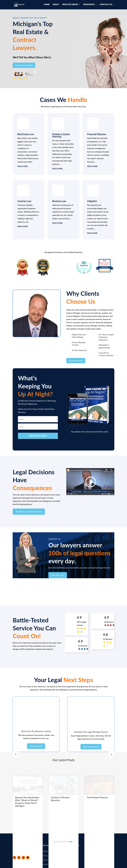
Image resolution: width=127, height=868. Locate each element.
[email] (38, 427)
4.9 (79, 617)
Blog (68, 839)
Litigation (92, 201)
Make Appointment (91, 730)
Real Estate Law (26, 134)
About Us (70, 834)
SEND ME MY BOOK (38, 436)
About (56, 5)
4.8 (105, 634)
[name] (38, 419)
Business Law (59, 201)
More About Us (76, 361)
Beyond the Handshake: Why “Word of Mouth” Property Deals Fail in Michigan (27, 785)
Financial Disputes (97, 134)
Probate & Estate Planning (61, 135)
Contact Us (106, 5)
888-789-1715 (58, 575)
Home (47, 5)
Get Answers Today (24, 65)
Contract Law (24, 201)
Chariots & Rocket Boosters (60, 782)
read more (22, 166)
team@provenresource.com (104, 848)
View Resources (36, 730)
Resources (89, 5)
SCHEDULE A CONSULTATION (29, 512)
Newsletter (71, 843)
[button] (111, 738)
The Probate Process (97, 781)
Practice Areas (70, 5)
